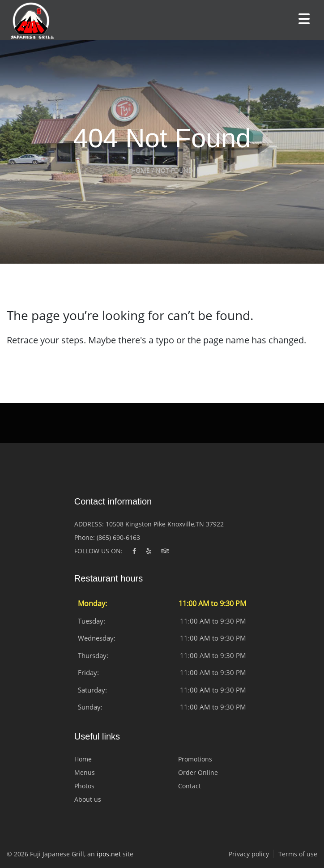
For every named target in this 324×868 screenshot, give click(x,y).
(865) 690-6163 (118, 537)
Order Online (198, 772)
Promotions (195, 759)
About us (88, 799)
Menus (85, 772)
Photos (84, 786)
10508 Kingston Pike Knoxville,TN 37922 (165, 524)
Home (83, 759)
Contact (190, 786)
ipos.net (109, 854)
